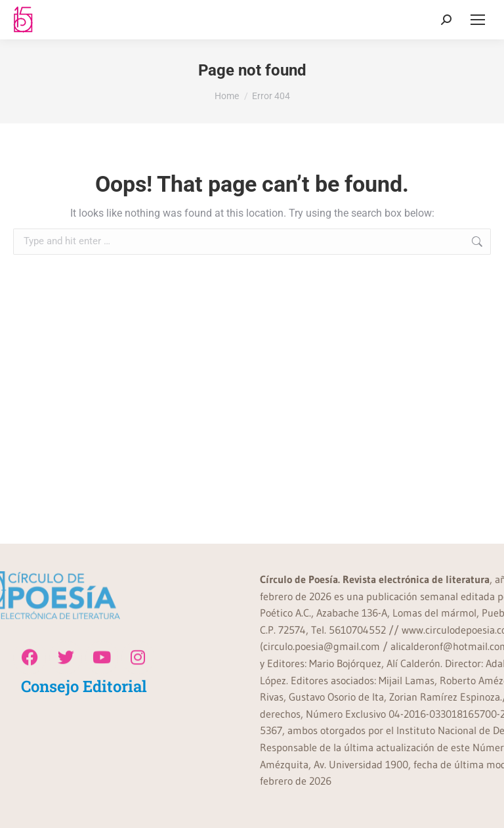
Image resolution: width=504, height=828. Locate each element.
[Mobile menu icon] (478, 20)
